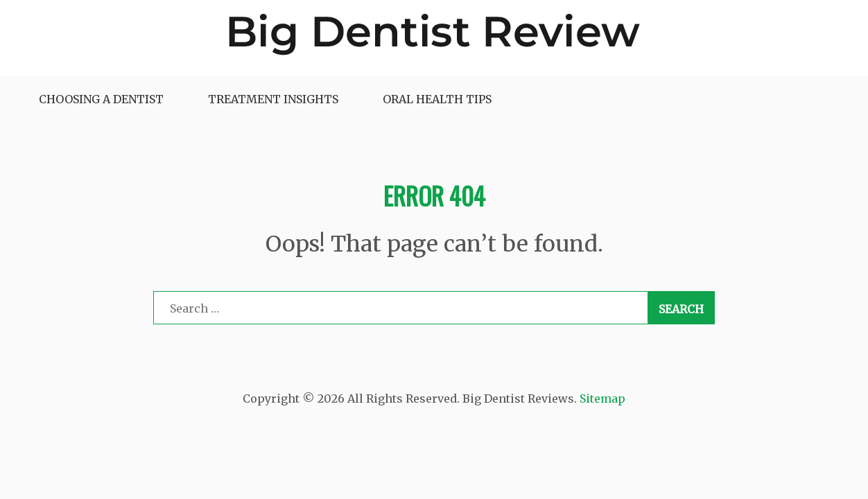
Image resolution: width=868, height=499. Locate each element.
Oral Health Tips (437, 99)
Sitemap (602, 399)
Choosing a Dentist (101, 99)
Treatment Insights (273, 99)
